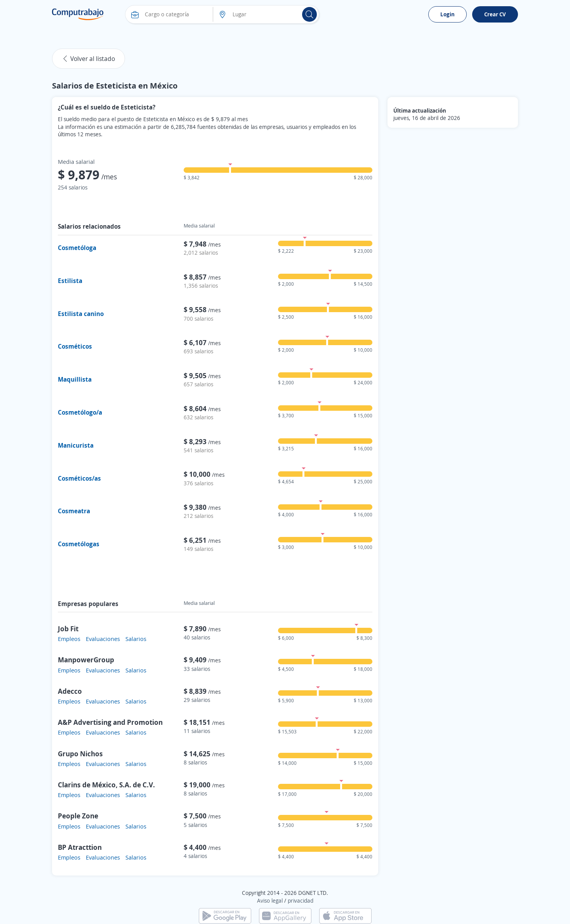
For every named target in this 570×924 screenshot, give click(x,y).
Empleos (69, 639)
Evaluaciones (103, 639)
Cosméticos (75, 346)
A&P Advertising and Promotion (110, 722)
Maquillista (75, 379)
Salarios (136, 639)
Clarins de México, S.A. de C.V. (106, 785)
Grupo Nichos (80, 754)
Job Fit (68, 629)
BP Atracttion (80, 847)
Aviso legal (270, 901)
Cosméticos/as (79, 478)
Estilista (70, 281)
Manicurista (76, 445)
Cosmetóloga (77, 248)
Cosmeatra (74, 511)
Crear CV (495, 14)
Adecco (70, 691)
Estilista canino (81, 314)
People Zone (78, 816)
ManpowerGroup (86, 660)
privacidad (301, 901)
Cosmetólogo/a (80, 412)
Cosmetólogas (79, 544)
